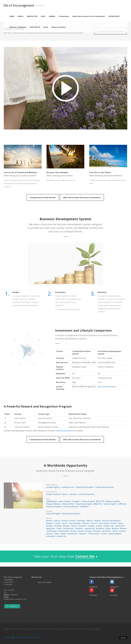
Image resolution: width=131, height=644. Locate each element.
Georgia (49, 526)
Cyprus (64, 523)
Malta (108, 528)
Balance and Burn (59, 27)
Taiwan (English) (110, 504)
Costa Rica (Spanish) (86, 494)
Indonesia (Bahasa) (71, 506)
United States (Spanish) (105, 487)
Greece (74, 526)
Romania (97, 531)
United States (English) (85, 487)
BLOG (46, 27)
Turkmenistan (93, 534)
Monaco (123, 528)
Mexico (65, 494)
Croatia (57, 523)
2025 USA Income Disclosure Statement (82, 198)
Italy (112, 526)
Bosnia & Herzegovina (111, 521)
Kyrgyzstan (51, 528)
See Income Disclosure (107, 387)
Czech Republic (75, 523)
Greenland (82, 526)
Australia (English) (53, 514)
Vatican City (61, 536)
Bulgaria (50, 523)
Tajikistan (82, 534)
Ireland (106, 526)
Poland (81, 531)
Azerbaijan (81, 521)
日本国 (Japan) (52, 501)
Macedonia (100, 528)
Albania (49, 521)
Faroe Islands (104, 523)
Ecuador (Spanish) (53, 494)
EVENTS (21, 16)
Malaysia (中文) (68, 504)
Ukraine (104, 534)
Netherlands (64, 531)
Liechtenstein (68, 528)
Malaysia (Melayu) (53, 504)
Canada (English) (53, 487)
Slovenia (49, 534)
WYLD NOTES (35, 27)
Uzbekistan (51, 536)
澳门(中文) (100, 501)
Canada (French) (67, 487)
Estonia (94, 523)
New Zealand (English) (71, 514)
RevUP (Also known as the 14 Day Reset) (89, 16)
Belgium (98, 521)
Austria (72, 521)
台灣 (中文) (122, 504)
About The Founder (45, 582)
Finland (113, 523)
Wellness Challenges (18, 27)
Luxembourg (89, 528)
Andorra (57, 521)
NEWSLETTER (32, 16)
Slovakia (122, 531)
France (120, 523)
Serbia (115, 531)
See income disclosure (65, 431)
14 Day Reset (64, 16)
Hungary (91, 526)
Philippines (84, 506)
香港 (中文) (98, 504)
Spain (56, 534)
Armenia (65, 521)
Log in (123, 638)
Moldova (115, 528)
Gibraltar (66, 526)
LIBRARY (52, 16)
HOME (12, 16)
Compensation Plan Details (43, 198)
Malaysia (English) (113, 501)
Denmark (86, 523)
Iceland (99, 526)
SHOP (43, 16)
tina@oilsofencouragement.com (15, 599)
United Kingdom (115, 534)
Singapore (76, 501)
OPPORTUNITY (114, 16)
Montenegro (52, 531)
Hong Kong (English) (84, 504)
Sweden (63, 534)
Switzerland (72, 534)
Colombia (73, 494)
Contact (12, 606)
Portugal (88, 531)
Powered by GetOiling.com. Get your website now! (22, 637)
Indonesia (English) (54, 506)
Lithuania (79, 528)
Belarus (90, 521)
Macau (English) (88, 501)
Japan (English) (65, 501)
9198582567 (14, 595)
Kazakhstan (120, 526)
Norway (73, 531)
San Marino (106, 531)
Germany (58, 526)
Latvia (59, 528)
